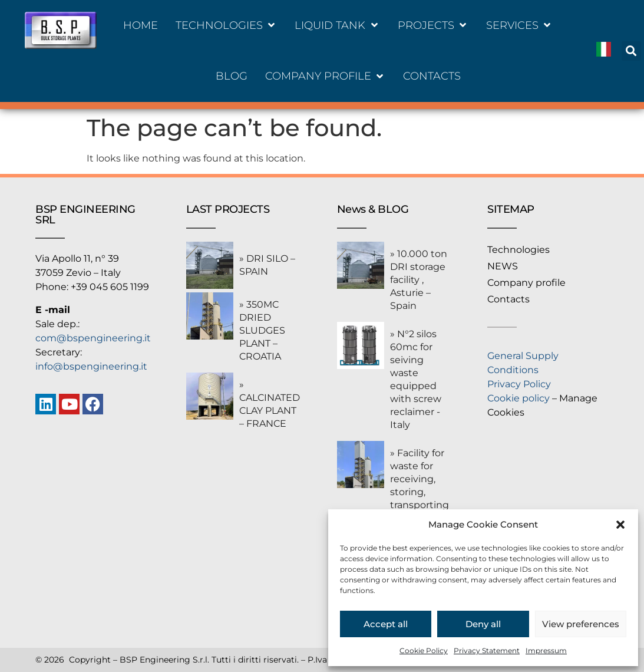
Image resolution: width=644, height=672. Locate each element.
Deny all (483, 624)
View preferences (581, 624)
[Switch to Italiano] (604, 51)
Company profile (526, 283)
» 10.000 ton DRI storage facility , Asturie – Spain (419, 280)
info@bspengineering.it (91, 366)
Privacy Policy (519, 384)
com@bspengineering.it (93, 338)
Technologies (518, 250)
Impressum (546, 650)
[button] (620, 525)
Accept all (386, 624)
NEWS (503, 266)
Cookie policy (518, 398)
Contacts (508, 299)
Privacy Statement (487, 650)
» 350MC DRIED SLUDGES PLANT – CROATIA (262, 330)
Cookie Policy (424, 650)
